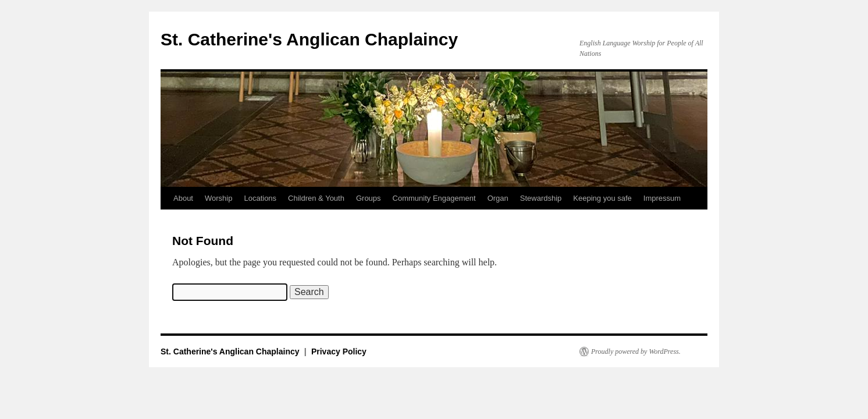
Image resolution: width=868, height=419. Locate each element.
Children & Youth (316, 198)
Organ (498, 198)
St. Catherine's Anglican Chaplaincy (309, 39)
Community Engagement (434, 198)
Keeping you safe (602, 198)
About (183, 198)
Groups (369, 198)
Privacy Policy (339, 351)
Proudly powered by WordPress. (636, 351)
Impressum (662, 198)
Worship (218, 198)
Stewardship (541, 198)
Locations (260, 198)
